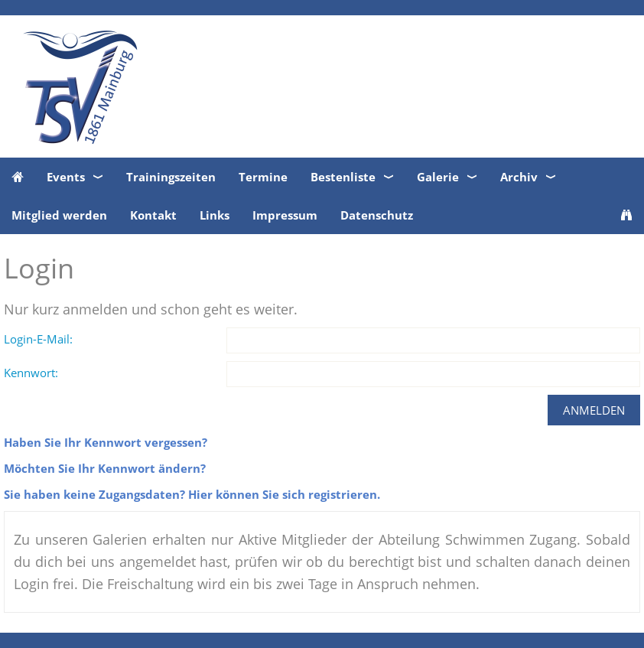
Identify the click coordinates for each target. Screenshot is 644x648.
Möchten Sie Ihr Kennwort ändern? (105, 468)
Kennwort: (31, 373)
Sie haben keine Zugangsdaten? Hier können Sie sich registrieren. (192, 494)
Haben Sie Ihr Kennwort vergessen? (106, 442)
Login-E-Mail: (38, 339)
